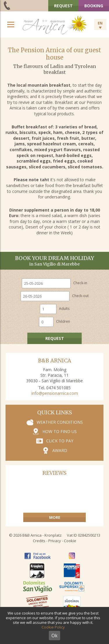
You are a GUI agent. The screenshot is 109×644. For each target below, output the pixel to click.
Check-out (80, 296)
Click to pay (60, 441)
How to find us (60, 431)
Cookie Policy (53, 627)
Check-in (80, 283)
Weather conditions (60, 422)
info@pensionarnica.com (55, 393)
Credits (39, 541)
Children (63, 321)
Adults (64, 309)
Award (60, 450)
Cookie (70, 541)
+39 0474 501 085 (7, 5)
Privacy (55, 541)
